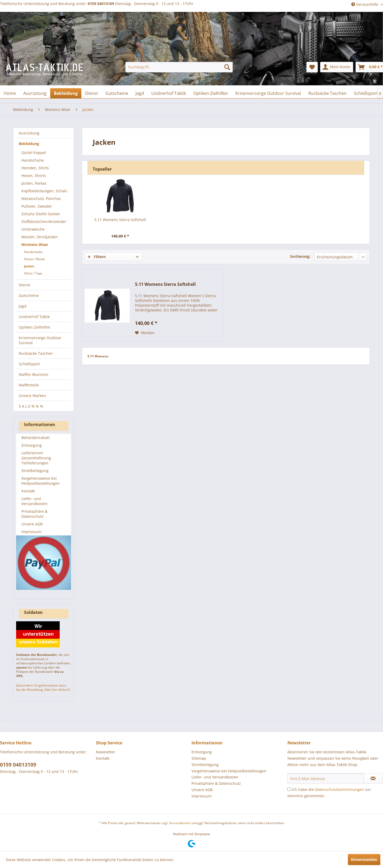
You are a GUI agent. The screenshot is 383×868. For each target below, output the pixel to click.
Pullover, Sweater (37, 206)
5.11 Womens (98, 356)
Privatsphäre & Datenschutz (34, 514)
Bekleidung (29, 144)
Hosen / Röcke (34, 259)
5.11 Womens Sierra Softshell (120, 220)
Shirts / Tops (33, 273)
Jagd (23, 306)
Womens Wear (35, 244)
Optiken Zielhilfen (35, 327)
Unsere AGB (32, 524)
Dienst (24, 285)
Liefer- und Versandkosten (34, 501)
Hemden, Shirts (35, 168)
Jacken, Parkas (34, 183)
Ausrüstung (29, 133)
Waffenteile (29, 385)
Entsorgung (32, 445)
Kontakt (28, 491)
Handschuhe (33, 160)
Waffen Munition (34, 374)
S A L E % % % (31, 406)
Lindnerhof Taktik (34, 317)
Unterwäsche (33, 229)
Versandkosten (180, 823)
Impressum (31, 532)
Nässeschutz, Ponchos (41, 199)
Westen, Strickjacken (40, 237)
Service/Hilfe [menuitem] (365, 4)
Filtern (97, 257)
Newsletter (106, 752)
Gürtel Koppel (34, 153)
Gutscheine (29, 295)
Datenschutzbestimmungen (339, 789)
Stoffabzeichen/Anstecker (44, 221)
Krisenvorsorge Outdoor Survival (40, 340)
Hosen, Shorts (34, 176)
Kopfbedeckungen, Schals (44, 191)
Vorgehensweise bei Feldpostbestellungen (41, 481)
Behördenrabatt (36, 438)
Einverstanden (364, 859)
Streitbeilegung (35, 471)
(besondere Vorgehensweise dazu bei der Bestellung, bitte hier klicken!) (43, 687)
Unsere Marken (32, 396)
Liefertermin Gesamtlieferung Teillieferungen (36, 458)
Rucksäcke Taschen (36, 353)
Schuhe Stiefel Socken (41, 214)
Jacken (29, 266)
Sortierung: (300, 256)
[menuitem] (179, 67)
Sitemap (199, 758)
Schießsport (29, 364)
